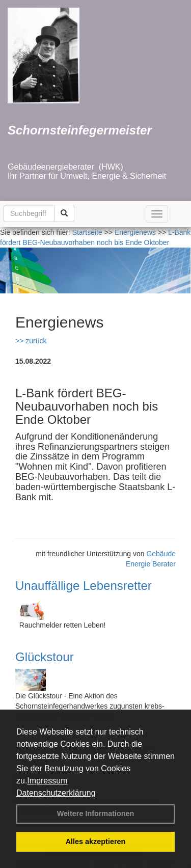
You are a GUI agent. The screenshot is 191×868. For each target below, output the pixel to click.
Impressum (47, 781)
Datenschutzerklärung (56, 793)
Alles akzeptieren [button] (96, 842)
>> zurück (31, 341)
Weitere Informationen (96, 813)
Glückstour (45, 657)
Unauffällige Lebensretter (84, 586)
